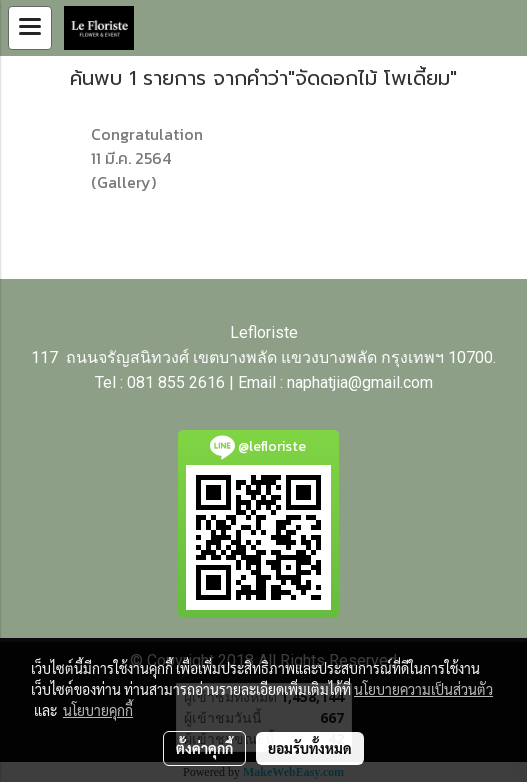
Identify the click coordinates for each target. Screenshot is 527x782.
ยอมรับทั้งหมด (310, 748)
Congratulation (147, 134)
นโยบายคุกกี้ (98, 710)
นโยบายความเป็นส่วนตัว (423, 689)
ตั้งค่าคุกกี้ (204, 748)
